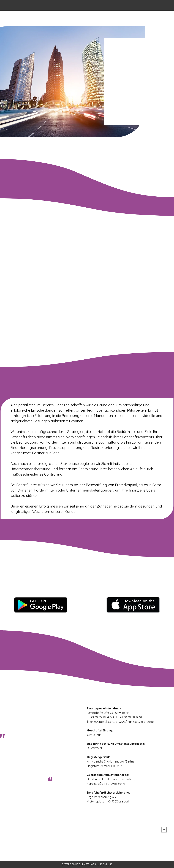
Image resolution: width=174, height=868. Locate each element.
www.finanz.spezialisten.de (136, 722)
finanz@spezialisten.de (102, 722)
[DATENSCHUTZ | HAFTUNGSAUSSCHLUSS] (87, 864)
